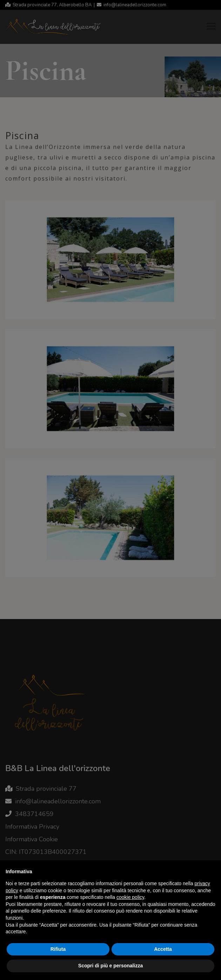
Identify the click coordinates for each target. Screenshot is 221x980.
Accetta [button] (163, 949)
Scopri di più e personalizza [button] (110, 966)
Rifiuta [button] (58, 949)
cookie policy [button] (130, 897)
